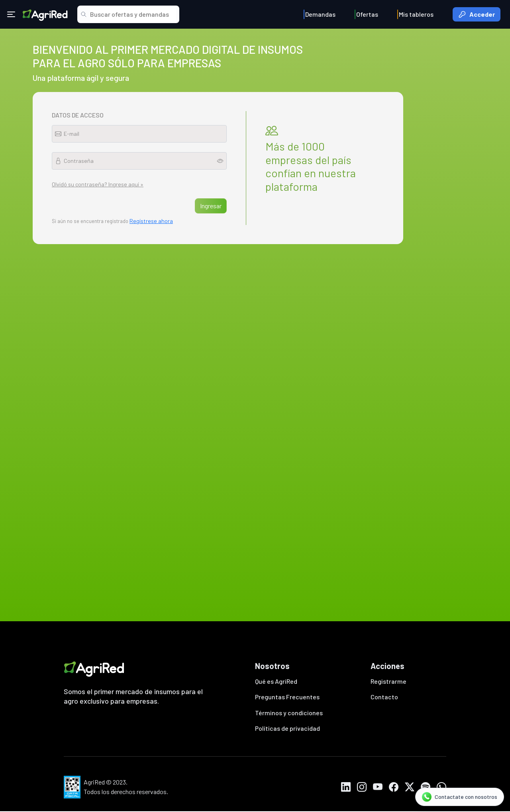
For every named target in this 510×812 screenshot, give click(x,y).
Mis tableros (416, 14)
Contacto (384, 697)
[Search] (133, 14)
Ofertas (367, 14)
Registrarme (388, 681)
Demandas (320, 14)
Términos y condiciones (289, 713)
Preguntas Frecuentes (287, 697)
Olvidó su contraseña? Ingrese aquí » (98, 184)
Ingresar (211, 206)
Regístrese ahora (151, 221)
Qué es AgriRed (276, 681)
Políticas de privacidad (287, 729)
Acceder (477, 14)
